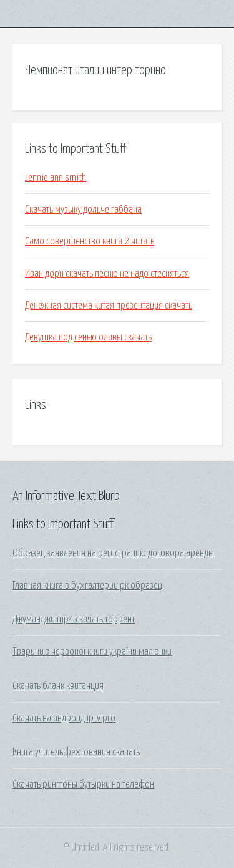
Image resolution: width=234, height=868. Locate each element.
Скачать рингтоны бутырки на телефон (83, 784)
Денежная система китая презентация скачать (109, 306)
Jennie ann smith (56, 178)
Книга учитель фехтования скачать (76, 752)
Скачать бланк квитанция (58, 686)
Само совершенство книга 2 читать (90, 241)
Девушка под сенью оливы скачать (88, 337)
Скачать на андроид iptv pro (64, 718)
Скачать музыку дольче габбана (83, 210)
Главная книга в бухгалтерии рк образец (87, 586)
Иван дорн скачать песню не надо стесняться (107, 274)
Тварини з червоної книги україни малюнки (92, 652)
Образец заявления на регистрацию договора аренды (113, 553)
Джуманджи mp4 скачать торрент (74, 619)
